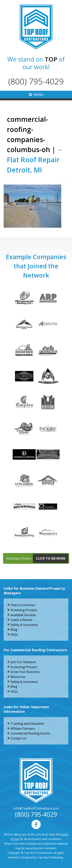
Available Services (23, 615)
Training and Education (27, 724)
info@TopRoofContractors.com (36, 808)
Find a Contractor (23, 605)
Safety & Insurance (24, 625)
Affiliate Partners (23, 729)
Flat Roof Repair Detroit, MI (35, 160)
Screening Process (24, 610)
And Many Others (37, 558)
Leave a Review (21, 620)
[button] (39, 95)
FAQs (14, 635)
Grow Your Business (25, 672)
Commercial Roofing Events (30, 733)
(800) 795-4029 (36, 81)
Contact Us (18, 738)
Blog (14, 630)
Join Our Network (23, 662)
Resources (18, 677)
